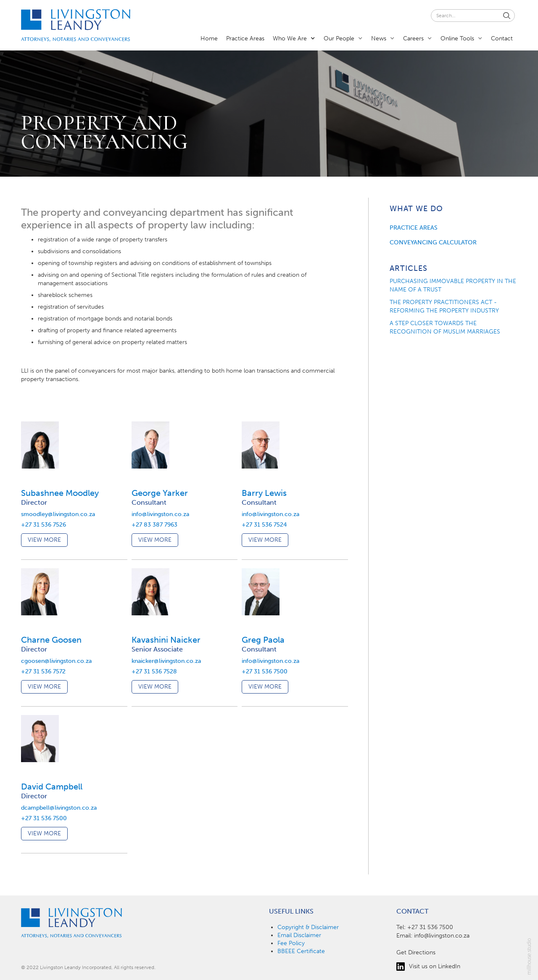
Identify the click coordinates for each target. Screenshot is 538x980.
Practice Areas (245, 38)
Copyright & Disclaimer (308, 927)
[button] (294, 38)
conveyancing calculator (433, 242)
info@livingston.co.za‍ (442, 936)
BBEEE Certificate (301, 951)
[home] (76, 25)
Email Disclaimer (299, 935)
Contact (502, 38)
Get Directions (416, 952)
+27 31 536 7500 (430, 927)
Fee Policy (291, 943)
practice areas (414, 228)
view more (44, 540)
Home (209, 38)
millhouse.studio (529, 957)
